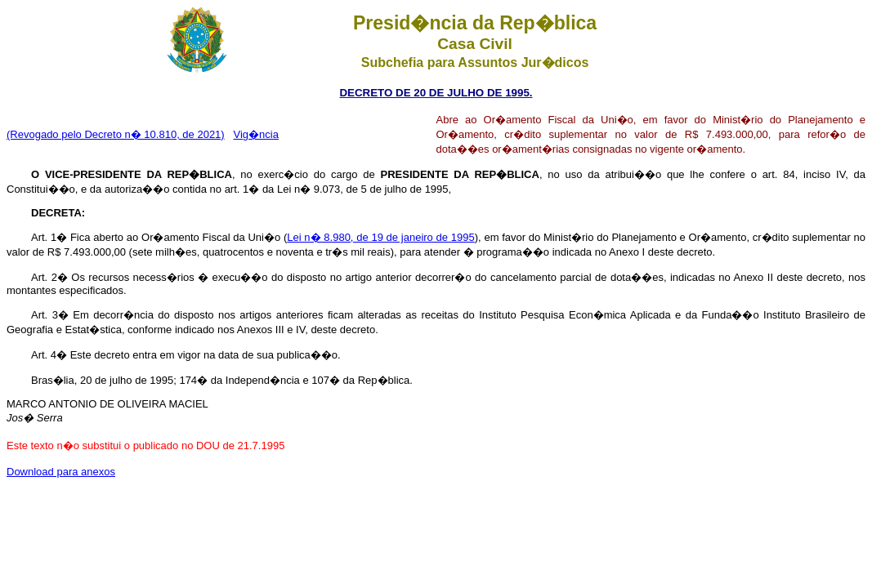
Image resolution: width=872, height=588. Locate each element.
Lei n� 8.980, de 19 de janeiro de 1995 (380, 237)
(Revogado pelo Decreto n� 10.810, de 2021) (116, 134)
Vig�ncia (256, 134)
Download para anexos (61, 472)
